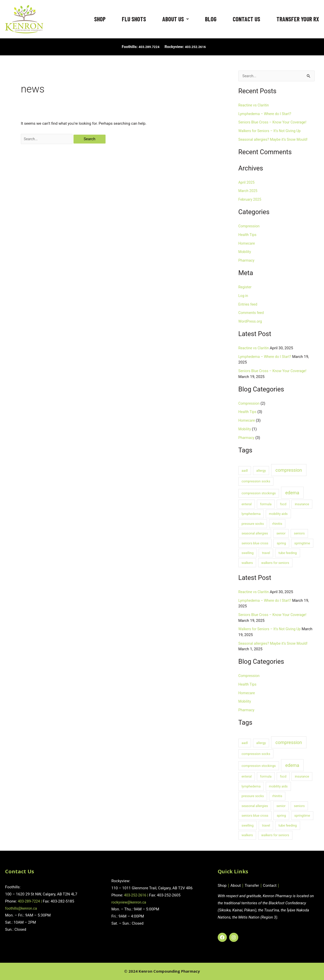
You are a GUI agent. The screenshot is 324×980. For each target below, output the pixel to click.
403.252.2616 (197, 47)
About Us (175, 19)
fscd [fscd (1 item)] (283, 505)
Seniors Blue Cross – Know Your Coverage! (275, 123)
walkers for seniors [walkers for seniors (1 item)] (275, 563)
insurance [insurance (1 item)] (302, 505)
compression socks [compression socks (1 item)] (256, 482)
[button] (175, 19)
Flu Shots (134, 19)
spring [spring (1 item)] (281, 544)
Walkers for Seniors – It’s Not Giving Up (271, 131)
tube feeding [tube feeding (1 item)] (288, 553)
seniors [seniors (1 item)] (299, 534)
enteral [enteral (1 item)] (247, 505)
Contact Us (246, 19)
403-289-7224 (30, 901)
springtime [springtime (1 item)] (302, 544)
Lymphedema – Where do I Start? (266, 114)
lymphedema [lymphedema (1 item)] (251, 514)
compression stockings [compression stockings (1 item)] (259, 494)
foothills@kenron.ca (22, 908)
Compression (250, 227)
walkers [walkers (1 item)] (247, 563)
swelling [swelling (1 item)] (248, 553)
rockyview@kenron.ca (130, 902)
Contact (272, 886)
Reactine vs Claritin (255, 106)
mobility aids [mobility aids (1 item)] (278, 514)
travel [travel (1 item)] (266, 553)
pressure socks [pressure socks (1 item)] (253, 524)
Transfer (253, 886)
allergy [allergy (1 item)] (261, 471)
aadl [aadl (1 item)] (245, 471)
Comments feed (252, 313)
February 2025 (251, 200)
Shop (100, 19)
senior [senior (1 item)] (281, 534)
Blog (211, 19)
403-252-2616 (136, 895)
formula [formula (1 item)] (266, 505)
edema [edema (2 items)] (292, 493)
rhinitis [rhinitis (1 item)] (277, 524)
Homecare (247, 244)
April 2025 (247, 183)
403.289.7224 (147, 47)
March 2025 (248, 191)
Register (245, 288)
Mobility (245, 252)
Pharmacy (247, 261)
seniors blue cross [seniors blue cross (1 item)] (255, 544)
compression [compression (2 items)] (289, 471)
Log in (244, 296)
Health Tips (248, 235)
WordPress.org (251, 322)
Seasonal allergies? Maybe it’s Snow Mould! (275, 140)
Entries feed (248, 305)
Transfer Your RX (298, 19)
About (236, 886)
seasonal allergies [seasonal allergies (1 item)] (255, 534)
